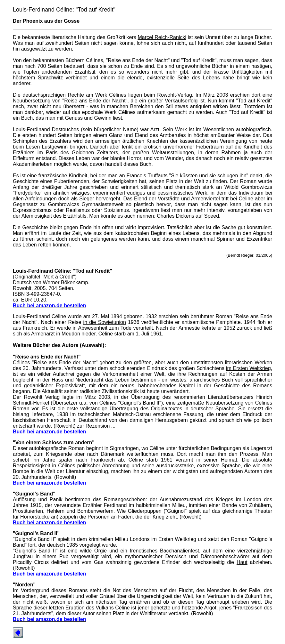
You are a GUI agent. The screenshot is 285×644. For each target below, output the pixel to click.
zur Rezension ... (96, 426)
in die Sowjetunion (105, 322)
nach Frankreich (95, 460)
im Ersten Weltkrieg (248, 368)
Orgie (101, 551)
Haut (242, 562)
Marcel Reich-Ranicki (162, 37)
